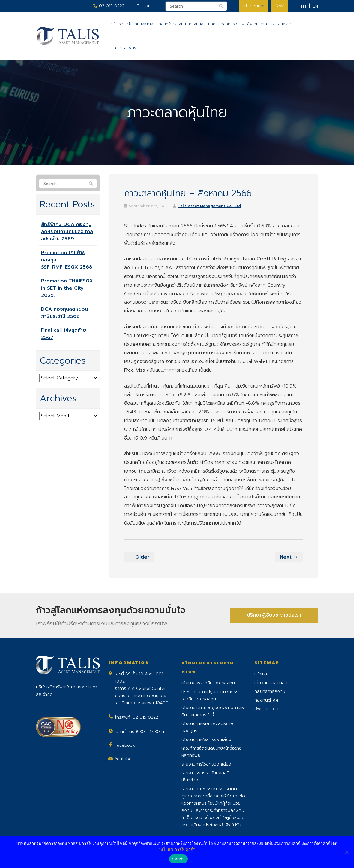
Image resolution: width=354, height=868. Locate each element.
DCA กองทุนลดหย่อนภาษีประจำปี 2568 (64, 313)
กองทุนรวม (232, 24)
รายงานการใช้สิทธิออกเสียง (206, 764)
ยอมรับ (178, 859)
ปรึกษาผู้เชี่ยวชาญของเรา (274, 615)
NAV (280, 6)
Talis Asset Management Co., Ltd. (210, 206)
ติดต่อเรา (145, 6)
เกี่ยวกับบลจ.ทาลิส (141, 24)
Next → (289, 557)
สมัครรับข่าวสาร (123, 48)
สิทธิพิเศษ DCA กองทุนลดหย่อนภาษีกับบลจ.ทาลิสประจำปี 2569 (67, 232)
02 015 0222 (109, 6)
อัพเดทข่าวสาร (261, 24)
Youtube (123, 759)
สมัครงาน (286, 24)
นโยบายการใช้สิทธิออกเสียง (206, 740)
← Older (139, 557)
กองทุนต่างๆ (266, 700)
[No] (346, 852)
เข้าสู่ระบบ (253, 6)
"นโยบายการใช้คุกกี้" (177, 850)
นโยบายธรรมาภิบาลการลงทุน (208, 683)
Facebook (125, 745)
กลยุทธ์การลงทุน (172, 24)
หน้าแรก (117, 24)
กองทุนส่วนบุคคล (203, 24)
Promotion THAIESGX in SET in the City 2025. (67, 288)
